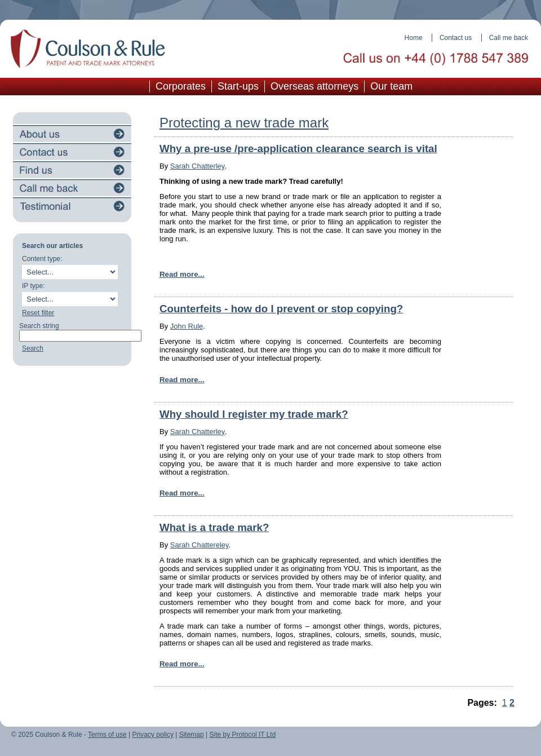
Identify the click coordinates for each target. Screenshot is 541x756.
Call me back (509, 38)
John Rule (187, 326)
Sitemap (192, 735)
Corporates (181, 86)
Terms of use (107, 735)
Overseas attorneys (314, 86)
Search (33, 348)
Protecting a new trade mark (244, 123)
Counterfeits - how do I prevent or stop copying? (281, 309)
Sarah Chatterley (198, 166)
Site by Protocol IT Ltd (243, 735)
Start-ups (238, 86)
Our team (391, 86)
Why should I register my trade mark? (254, 414)
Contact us (456, 38)
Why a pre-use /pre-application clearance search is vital (298, 149)
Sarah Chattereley (199, 545)
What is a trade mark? (214, 527)
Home (414, 38)
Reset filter (38, 313)
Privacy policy (153, 735)
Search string (39, 326)
